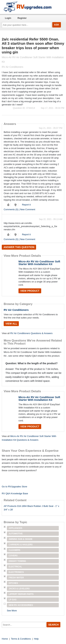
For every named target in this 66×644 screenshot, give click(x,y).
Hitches (13, 583)
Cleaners (14, 550)
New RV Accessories (21, 605)
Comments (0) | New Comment (19, 209)
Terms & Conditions (21, 639)
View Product (30, 291)
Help (36, 639)
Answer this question (19, 247)
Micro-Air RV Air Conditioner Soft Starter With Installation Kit (39, 263)
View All (11, 324)
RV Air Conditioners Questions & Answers (31, 333)
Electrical (15, 567)
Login (8, 18)
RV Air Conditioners (16, 310)
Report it (26, 205)
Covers (13, 556)
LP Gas (12, 600)
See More (12, 611)
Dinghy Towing (17, 561)
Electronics (16, 572)
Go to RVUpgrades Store (14, 487)
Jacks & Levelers (19, 589)
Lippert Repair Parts (21, 594)
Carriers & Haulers (21, 545)
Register (22, 18)
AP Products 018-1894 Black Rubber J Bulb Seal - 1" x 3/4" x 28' (31, 508)
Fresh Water (16, 578)
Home (5, 639)
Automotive (16, 534)
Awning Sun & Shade (21, 539)
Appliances (15, 528)
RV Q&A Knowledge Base (15, 493)
